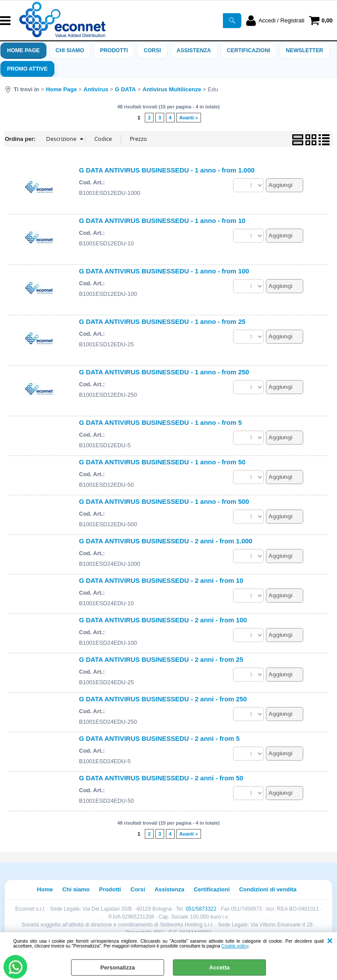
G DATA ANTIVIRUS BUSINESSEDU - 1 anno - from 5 (160, 422)
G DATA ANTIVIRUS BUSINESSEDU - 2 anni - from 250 (163, 699)
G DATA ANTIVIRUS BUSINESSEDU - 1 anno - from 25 (162, 321)
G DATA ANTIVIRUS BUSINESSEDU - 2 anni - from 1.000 (166, 541)
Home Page (23, 50)
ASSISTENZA (194, 50)
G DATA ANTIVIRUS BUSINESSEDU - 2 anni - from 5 (159, 738)
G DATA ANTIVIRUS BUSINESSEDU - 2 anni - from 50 (161, 778)
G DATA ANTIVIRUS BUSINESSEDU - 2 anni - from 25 (161, 659)
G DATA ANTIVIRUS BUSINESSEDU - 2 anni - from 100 (163, 620)
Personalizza (118, 967)
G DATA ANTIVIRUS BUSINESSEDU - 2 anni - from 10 (161, 580)
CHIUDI (330, 941)
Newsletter (305, 50)
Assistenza (169, 889)
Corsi (152, 50)
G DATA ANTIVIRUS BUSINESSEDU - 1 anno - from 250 (164, 372)
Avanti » (189, 118)
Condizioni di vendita (268, 889)
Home (45, 889)
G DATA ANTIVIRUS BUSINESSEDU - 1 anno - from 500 (164, 501)
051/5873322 (201, 909)
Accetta (220, 967)
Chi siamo (70, 50)
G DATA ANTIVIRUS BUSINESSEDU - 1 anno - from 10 (162, 221)
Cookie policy (235, 946)
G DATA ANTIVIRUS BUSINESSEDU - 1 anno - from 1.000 (167, 170)
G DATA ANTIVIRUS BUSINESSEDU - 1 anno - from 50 (162, 462)
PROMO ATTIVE (27, 69)
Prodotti (114, 50)
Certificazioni (249, 50)
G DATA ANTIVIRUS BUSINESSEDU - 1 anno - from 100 (164, 271)
